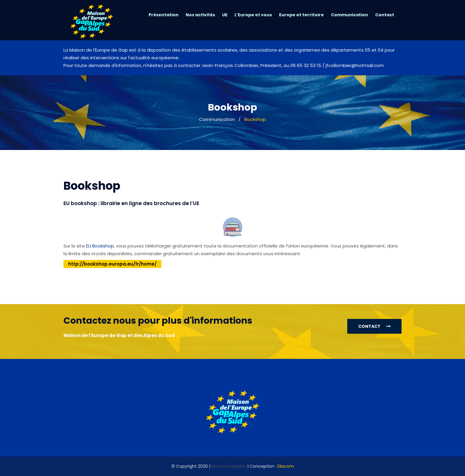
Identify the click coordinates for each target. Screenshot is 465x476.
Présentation (164, 15)
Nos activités (200, 15)
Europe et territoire (301, 15)
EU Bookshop (100, 246)
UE (225, 15)
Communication (349, 15)
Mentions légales (229, 466)
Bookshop (255, 119)
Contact (385, 15)
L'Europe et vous (253, 15)
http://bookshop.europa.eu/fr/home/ (112, 264)
